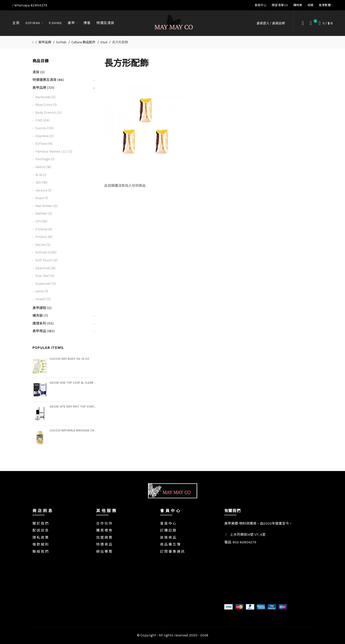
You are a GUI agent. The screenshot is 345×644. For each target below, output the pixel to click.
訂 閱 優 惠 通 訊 (172, 552)
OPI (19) (41, 221)
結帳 (311, 5)
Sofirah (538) (46, 252)
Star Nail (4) (45, 276)
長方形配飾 (120, 42)
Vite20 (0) (43, 299)
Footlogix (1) (45, 159)
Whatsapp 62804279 (30, 5)
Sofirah (61, 42)
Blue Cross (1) (46, 105)
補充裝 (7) (40, 316)
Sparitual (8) (45, 268)
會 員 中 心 (168, 524)
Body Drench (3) (48, 113)
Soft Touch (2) (46, 260)
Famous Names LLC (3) (54, 151)
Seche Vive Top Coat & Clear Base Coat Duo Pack (73, 383)
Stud (104, 42)
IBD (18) (41, 182)
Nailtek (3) (44, 213)
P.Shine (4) (44, 229)
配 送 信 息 (40, 530)
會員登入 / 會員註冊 (270, 23)
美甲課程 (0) (42, 308)
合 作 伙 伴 (104, 524)
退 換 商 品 (168, 538)
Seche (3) (43, 245)
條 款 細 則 (40, 544)
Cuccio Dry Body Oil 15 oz (69, 359)
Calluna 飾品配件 (83, 42)
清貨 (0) (39, 72)
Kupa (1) (42, 198)
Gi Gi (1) (41, 175)
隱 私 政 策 (40, 538)
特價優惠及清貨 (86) (48, 80)
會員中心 (261, 5)
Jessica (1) (43, 190)
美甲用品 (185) (44, 331)
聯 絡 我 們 (40, 552)
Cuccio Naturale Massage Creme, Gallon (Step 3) (73, 430)
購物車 (298, 5)
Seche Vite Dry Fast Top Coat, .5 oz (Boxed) (73, 406)
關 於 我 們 (40, 524)
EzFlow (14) (44, 144)
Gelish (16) (43, 167)
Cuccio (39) (45, 128)
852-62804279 (244, 542)
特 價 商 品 (104, 544)
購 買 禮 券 (104, 530)
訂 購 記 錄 (168, 530)
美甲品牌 (45, 42)
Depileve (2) (45, 136)
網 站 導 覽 (104, 552)
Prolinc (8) (44, 237)
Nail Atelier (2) (46, 206)
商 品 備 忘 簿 (170, 544)
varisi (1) (42, 291)
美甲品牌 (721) (43, 88)
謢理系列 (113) (43, 323)
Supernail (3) (46, 284)
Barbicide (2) (45, 97)
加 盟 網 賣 (104, 538)
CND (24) (43, 120)
